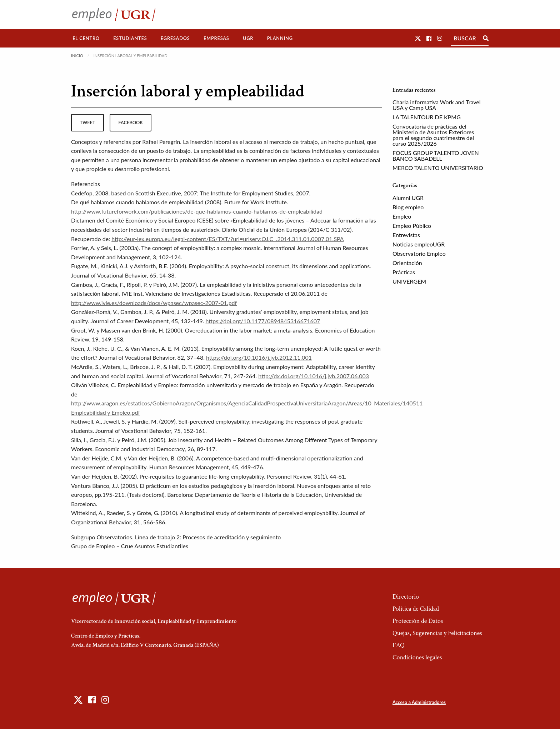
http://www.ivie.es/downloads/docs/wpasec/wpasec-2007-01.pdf (154, 303)
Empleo (402, 216)
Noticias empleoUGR (419, 244)
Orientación (407, 263)
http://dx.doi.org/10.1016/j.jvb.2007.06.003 (314, 376)
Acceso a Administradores (419, 702)
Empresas (216, 38)
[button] (418, 38)
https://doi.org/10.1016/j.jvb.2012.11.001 (259, 357)
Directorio (406, 597)
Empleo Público (412, 226)
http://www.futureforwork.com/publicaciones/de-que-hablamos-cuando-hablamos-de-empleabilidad (197, 211)
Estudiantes (130, 38)
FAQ (399, 645)
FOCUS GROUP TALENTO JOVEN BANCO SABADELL (436, 156)
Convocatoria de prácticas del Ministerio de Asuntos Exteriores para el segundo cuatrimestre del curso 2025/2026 (433, 135)
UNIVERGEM (409, 281)
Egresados (175, 38)
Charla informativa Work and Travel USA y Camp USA (437, 105)
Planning (280, 38)
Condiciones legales (417, 657)
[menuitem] (86, 38)
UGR (248, 38)
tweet (87, 123)
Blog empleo (408, 207)
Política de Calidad (416, 609)
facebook (131, 123)
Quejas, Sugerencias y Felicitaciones (437, 633)
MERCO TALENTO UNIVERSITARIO (438, 168)
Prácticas (404, 272)
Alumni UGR (408, 198)
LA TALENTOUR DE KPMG (427, 117)
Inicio (77, 56)
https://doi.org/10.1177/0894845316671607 (263, 321)
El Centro (86, 38)
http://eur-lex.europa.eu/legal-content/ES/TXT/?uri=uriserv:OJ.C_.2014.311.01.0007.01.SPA (228, 239)
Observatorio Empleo (419, 253)
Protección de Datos (418, 621)
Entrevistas (406, 235)
